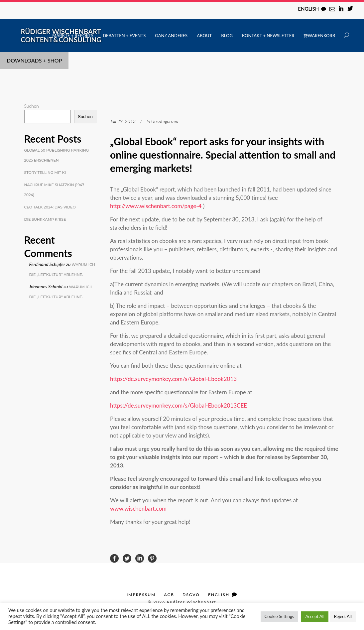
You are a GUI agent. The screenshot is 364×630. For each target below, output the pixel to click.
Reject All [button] (343, 616)
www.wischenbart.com (138, 508)
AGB (169, 595)
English (308, 9)
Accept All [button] (315, 616)
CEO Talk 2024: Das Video (50, 207)
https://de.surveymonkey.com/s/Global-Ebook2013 (174, 379)
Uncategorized (165, 121)
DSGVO (191, 595)
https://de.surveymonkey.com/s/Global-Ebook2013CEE (179, 405)
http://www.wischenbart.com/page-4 (156, 206)
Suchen (32, 106)
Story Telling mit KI (45, 173)
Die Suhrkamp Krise (45, 219)
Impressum (141, 595)
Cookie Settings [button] (279, 616)
